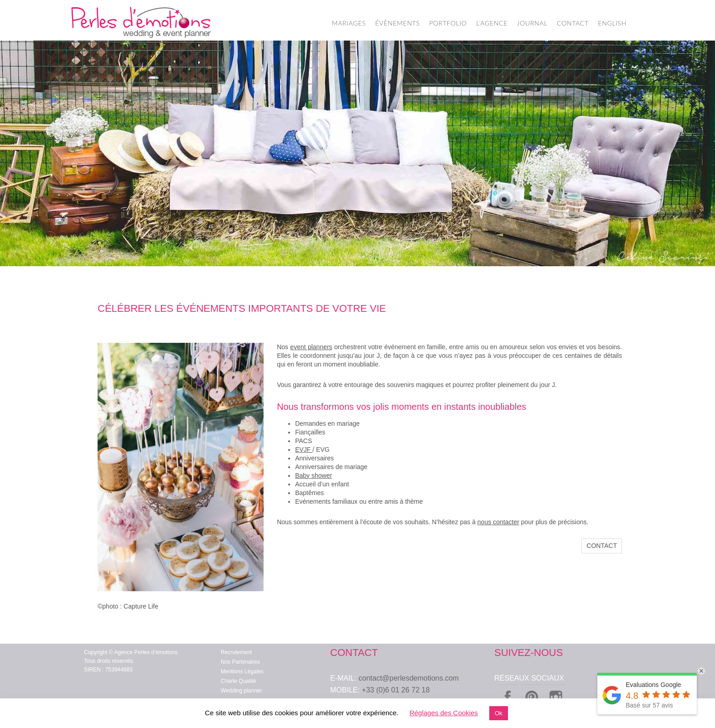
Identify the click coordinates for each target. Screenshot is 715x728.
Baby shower (313, 475)
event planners (311, 347)
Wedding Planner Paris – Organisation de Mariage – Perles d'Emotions (141, 23)
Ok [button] (499, 713)
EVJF (304, 449)
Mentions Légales (242, 671)
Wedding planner (241, 691)
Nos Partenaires (240, 662)
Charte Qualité (238, 681)
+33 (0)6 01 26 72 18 (396, 690)
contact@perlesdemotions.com (409, 678)
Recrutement (236, 652)
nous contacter (498, 522)
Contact (602, 546)
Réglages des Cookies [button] (444, 713)
